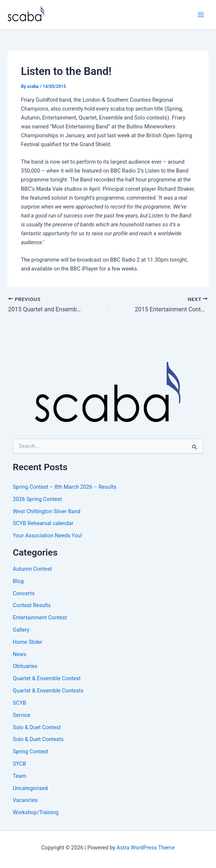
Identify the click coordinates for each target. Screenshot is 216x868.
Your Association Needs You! (48, 535)
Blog (18, 581)
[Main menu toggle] (201, 15)
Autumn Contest (32, 569)
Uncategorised (30, 788)
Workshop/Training (36, 812)
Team (20, 776)
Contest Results (32, 605)
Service (22, 715)
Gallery (21, 630)
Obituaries (25, 666)
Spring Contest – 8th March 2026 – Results (65, 487)
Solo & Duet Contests (38, 739)
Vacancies (25, 800)
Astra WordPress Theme (146, 848)
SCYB (20, 703)
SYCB (20, 764)
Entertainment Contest (40, 618)
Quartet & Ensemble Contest (47, 678)
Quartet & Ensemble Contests (48, 691)
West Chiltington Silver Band (47, 511)
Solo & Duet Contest (37, 727)
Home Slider (28, 642)
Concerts (24, 593)
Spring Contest (31, 751)
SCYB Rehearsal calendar (43, 523)
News (20, 654)
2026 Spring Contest (37, 499)
